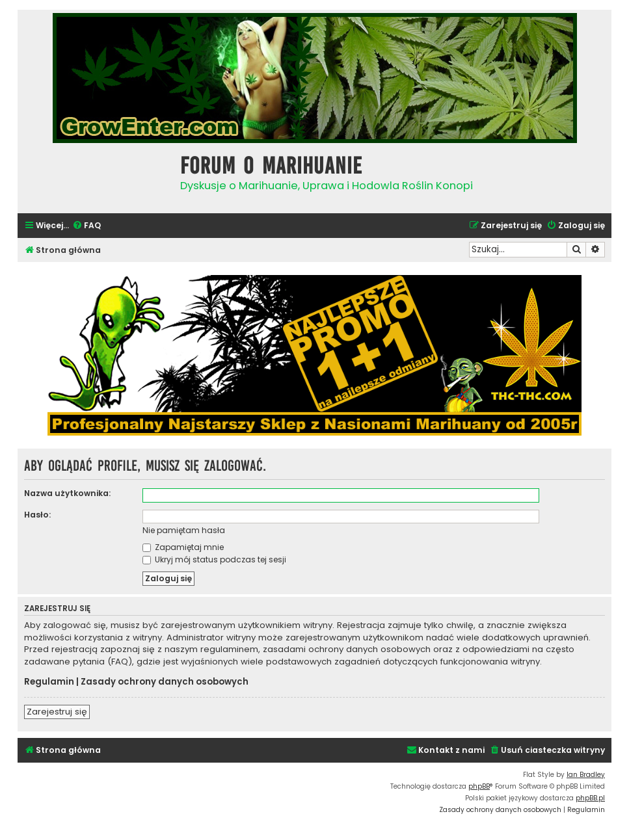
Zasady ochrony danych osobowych (165, 682)
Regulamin (49, 682)
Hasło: (37, 515)
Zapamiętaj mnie (183, 547)
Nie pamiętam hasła (184, 530)
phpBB (479, 786)
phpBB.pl (590, 798)
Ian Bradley (586, 775)
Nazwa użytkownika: (67, 493)
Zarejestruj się (57, 712)
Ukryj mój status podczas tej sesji (214, 559)
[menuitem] (87, 226)
